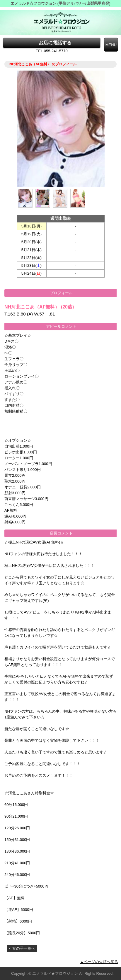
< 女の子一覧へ (22, 948)
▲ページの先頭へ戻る (99, 962)
